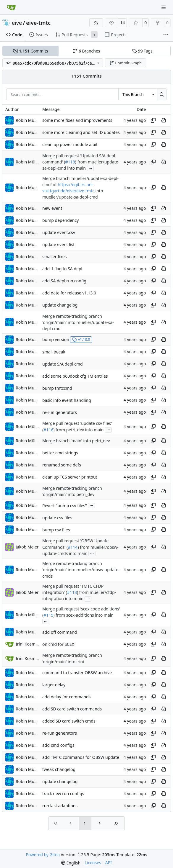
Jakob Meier (27, 547)
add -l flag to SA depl (62, 269)
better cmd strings (60, 453)
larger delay (54, 685)
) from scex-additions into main (83, 615)
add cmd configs (58, 745)
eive (17, 23)
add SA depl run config (64, 281)
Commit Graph (126, 63)
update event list (58, 244)
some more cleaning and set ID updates (81, 132)
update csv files (57, 518)
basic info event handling (67, 400)
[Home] (11, 7)
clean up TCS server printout (70, 477)
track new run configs (63, 794)
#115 (48, 615)
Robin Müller (28, 162)
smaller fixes (54, 257)
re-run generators (60, 412)
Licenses (93, 863)
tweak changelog (59, 769)
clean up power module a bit (70, 144)
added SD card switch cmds (69, 721)
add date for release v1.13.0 (69, 293)
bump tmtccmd (57, 388)
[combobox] (138, 94)
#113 (72, 592)
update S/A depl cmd (63, 364)
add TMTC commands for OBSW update (81, 757)
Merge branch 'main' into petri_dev (76, 441)
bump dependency (60, 220)
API (109, 863)
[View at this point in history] (163, 120)
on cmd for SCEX (58, 644)
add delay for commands (66, 697)
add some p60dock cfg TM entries (75, 376)
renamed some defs (62, 465)
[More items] (166, 35)
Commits (31, 51)
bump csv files (56, 530)
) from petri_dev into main (78, 430)
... (90, 168)
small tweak (54, 352)
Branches (86, 51)
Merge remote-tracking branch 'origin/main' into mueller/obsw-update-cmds (81, 570)
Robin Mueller (28, 120)
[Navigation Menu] (164, 7)
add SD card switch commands (72, 709)
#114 (73, 547)
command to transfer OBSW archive (77, 673)
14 (122, 23)
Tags (142, 51)
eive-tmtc (38, 23)
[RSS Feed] (96, 23)
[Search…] (162, 94)
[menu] (71, 863)
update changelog (60, 305)
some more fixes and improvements (77, 120)
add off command (60, 632)
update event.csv (59, 232)
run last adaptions (60, 806)
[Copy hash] (153, 120)
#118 (70, 162)
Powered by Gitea (43, 855)
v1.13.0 (81, 339)
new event (52, 208)
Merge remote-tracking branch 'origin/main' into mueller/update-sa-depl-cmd (78, 322)
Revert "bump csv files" (65, 506)
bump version (56, 339)
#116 (48, 430)
